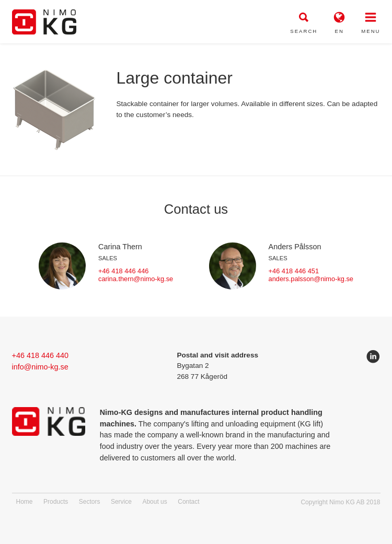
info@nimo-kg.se (40, 367)
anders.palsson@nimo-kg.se (311, 279)
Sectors (90, 502)
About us (154, 502)
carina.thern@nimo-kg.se (136, 279)
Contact (188, 502)
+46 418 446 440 (40, 355)
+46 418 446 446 (123, 271)
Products (56, 502)
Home (25, 502)
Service (121, 502)
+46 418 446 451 (294, 271)
